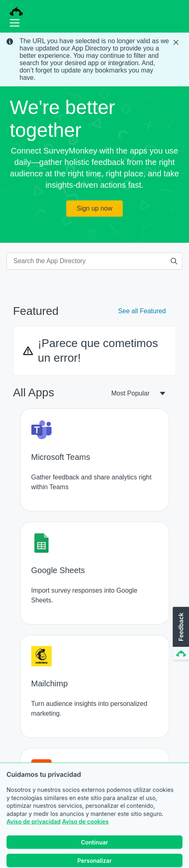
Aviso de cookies (85, 837)
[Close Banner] (177, 42)
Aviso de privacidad (34, 837)
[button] (180, 634)
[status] (94, 59)
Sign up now (94, 208)
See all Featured (142, 311)
